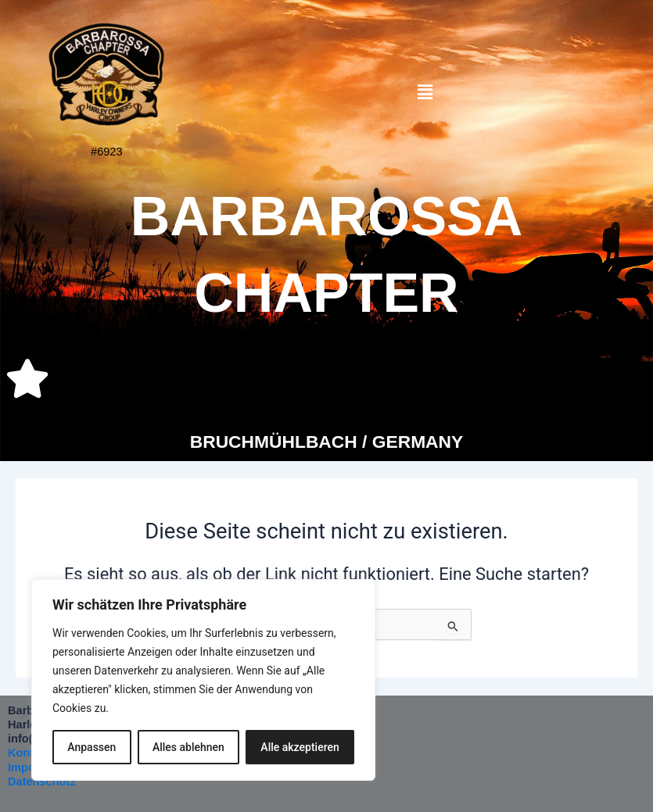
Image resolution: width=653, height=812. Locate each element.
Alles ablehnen (188, 747)
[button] (425, 93)
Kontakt (29, 753)
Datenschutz (42, 782)
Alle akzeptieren (300, 747)
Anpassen (91, 747)
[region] (203, 680)
